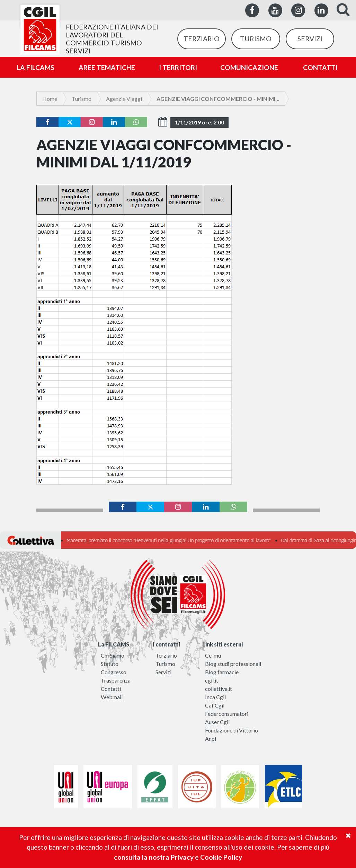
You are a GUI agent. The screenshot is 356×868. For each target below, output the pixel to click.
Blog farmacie (222, 672)
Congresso (114, 672)
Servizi (163, 672)
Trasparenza (116, 680)
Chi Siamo (113, 655)
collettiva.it (219, 689)
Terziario (166, 655)
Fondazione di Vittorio (232, 730)
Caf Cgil (215, 705)
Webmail (112, 697)
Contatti (111, 689)
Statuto (110, 664)
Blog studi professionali (233, 664)
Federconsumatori (227, 714)
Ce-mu (213, 655)
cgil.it (212, 680)
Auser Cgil (217, 722)
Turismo (82, 99)
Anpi (211, 739)
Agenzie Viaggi (124, 99)
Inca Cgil (215, 697)
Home (50, 99)
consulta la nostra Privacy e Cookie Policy (178, 857)
